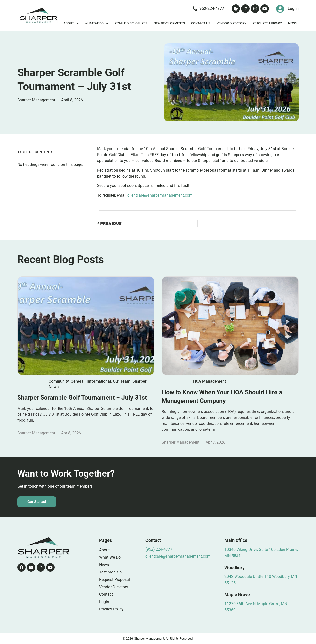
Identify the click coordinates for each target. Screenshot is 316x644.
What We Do (96, 24)
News (292, 23)
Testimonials (110, 572)
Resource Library (267, 23)
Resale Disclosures (131, 23)
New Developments (169, 23)
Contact (106, 594)
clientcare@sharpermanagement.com (160, 195)
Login (104, 602)
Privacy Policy (111, 609)
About (71, 24)
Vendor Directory (232, 23)
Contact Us (201, 23)
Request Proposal (115, 580)
